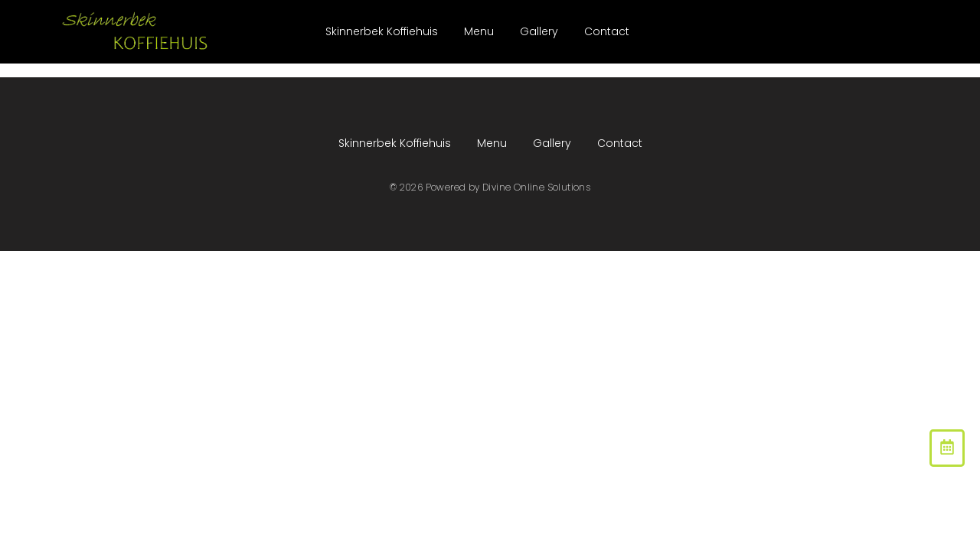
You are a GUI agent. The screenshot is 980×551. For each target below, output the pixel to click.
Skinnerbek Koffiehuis (382, 31)
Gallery (539, 31)
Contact (607, 31)
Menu (479, 31)
